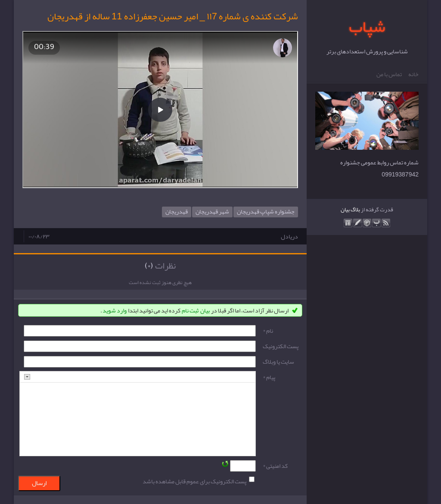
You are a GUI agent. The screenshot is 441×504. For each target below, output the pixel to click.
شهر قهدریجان (212, 212)
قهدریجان (177, 212)
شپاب (367, 26)
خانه (413, 75)
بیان (345, 210)
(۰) (149, 266)
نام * (268, 331)
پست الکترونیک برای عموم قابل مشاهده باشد (194, 481)
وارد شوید (115, 310)
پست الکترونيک (281, 346)
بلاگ (355, 210)
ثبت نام (190, 310)
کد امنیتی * (275, 466)
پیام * (269, 377)
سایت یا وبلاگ (278, 362)
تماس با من (389, 75)
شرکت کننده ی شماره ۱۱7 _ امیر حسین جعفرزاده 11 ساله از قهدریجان (173, 16)
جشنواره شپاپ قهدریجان (266, 212)
